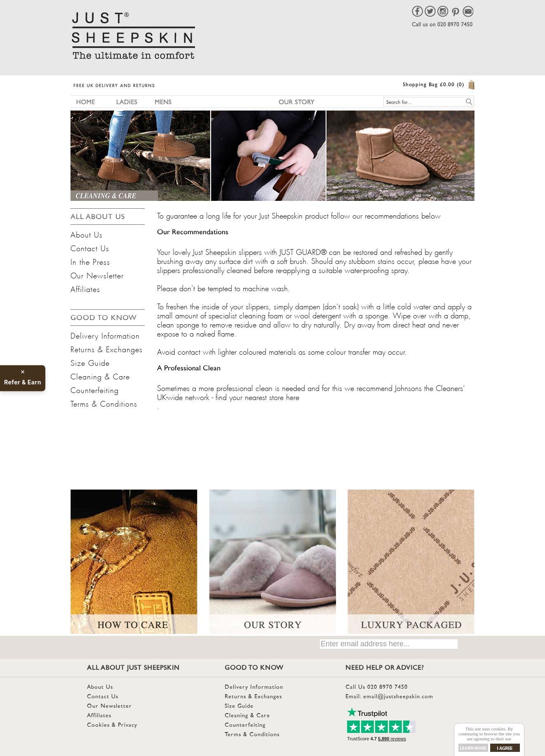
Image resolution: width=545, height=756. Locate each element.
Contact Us (90, 247)
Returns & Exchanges (107, 348)
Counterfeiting (95, 389)
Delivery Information (105, 334)
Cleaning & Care (100, 375)
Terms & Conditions (104, 403)
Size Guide (90, 362)
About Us (87, 233)
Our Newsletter (97, 274)
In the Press (90, 261)
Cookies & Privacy (112, 725)
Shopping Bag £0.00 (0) (433, 85)
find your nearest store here (257, 396)
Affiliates (85, 288)
